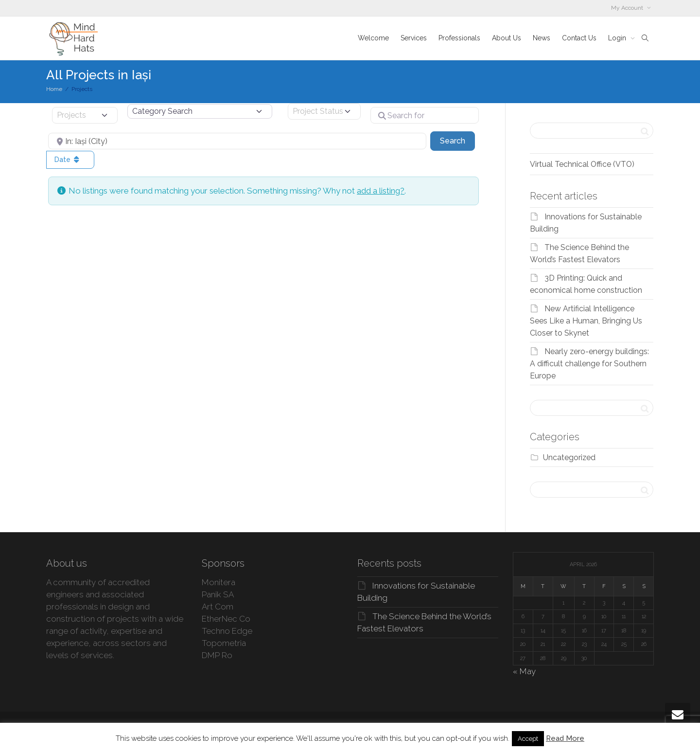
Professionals (459, 38)
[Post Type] (85, 115)
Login (618, 38)
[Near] (237, 141)
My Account (628, 8)
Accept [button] (528, 739)
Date (68, 160)
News (542, 38)
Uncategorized (569, 457)
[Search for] (425, 115)
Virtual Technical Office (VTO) (582, 164)
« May (524, 671)
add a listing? (381, 191)
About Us (507, 38)
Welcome (373, 38)
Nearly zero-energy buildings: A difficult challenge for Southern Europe (589, 364)
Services (414, 38)
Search (457, 140)
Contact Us (579, 38)
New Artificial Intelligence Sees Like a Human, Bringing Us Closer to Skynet (586, 321)
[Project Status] (324, 111)
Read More (565, 738)
